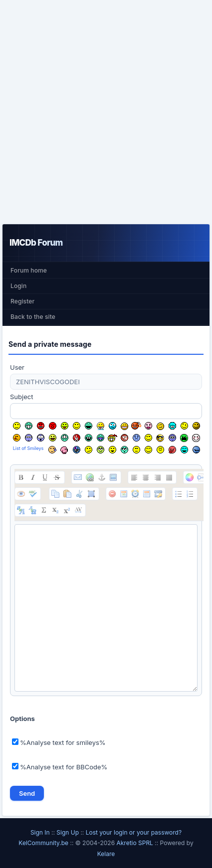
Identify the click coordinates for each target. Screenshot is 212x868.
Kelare (106, 854)
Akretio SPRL (135, 843)
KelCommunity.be (44, 843)
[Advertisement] (106, 112)
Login (18, 286)
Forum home (29, 270)
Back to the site (33, 317)
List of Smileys (28, 448)
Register (22, 301)
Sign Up (68, 832)
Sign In (40, 832)
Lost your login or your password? (134, 832)
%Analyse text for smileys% (59, 742)
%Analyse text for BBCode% (60, 767)
